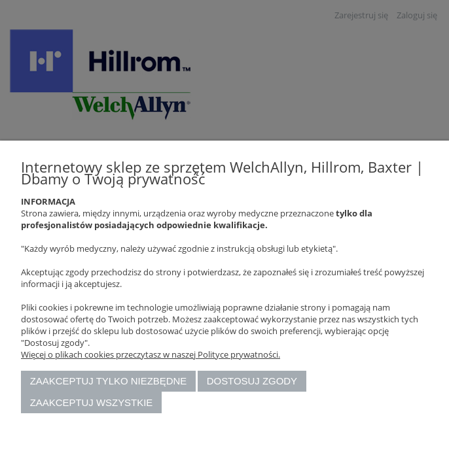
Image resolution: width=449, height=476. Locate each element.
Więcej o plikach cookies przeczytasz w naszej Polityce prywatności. (151, 354)
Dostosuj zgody (252, 381)
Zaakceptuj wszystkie (92, 402)
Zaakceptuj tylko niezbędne (109, 381)
